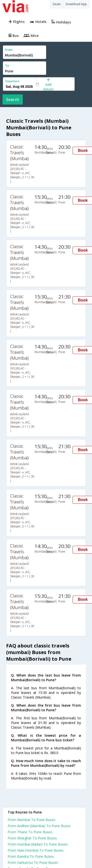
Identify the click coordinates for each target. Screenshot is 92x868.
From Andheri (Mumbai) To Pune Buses (39, 826)
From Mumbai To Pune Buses (32, 820)
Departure (12, 81)
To (7, 66)
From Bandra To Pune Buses (31, 856)
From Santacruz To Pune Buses (33, 862)
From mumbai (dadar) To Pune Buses (38, 844)
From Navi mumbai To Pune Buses (36, 850)
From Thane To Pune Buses (30, 832)
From (9, 50)
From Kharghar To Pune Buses (32, 838)
